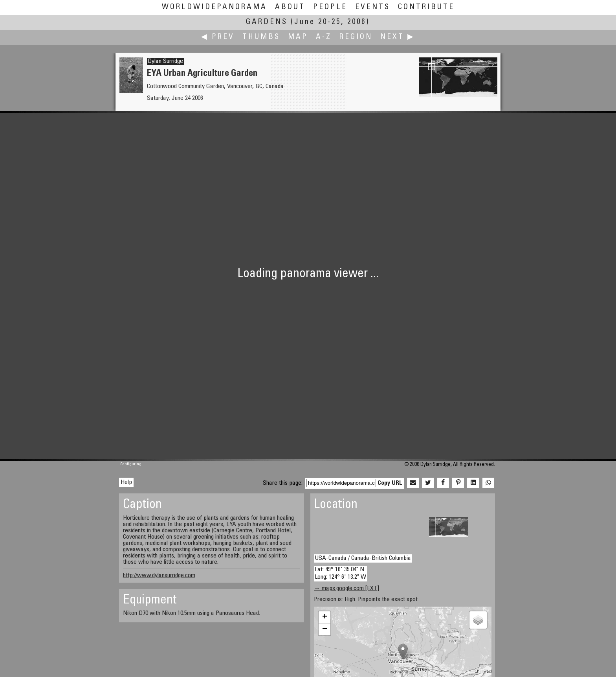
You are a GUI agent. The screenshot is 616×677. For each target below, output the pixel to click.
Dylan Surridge (165, 61)
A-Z (324, 37)
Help (126, 482)
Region (356, 37)
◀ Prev (218, 37)
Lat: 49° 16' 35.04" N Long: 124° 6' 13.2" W (340, 573)
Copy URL (390, 483)
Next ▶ (398, 37)
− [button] (325, 629)
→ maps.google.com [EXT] (346, 589)
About (290, 7)
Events (373, 7)
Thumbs (261, 37)
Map (298, 37)
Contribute (426, 7)
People (330, 7)
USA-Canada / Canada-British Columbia (363, 558)
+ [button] (325, 617)
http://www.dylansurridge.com (159, 576)
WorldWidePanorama (214, 7)
